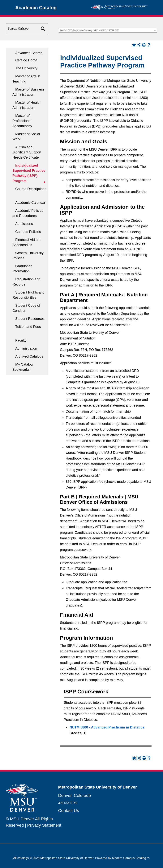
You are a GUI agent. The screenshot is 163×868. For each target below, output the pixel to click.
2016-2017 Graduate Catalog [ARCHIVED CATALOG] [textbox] (89, 30)
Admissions (24, 224)
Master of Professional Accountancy (22, 121)
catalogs (23, 858)
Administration (26, 348)
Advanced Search (29, 53)
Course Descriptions (31, 189)
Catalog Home (26, 60)
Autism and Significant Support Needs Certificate (27, 152)
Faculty (21, 340)
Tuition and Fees (28, 327)
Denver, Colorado (74, 795)
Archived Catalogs (29, 356)
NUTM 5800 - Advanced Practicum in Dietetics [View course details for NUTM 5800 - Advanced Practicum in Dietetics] (107, 727)
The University (26, 68)
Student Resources (30, 319)
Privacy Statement (44, 825)
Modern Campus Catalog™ (131, 858)
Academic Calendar (30, 203)
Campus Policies (28, 232)
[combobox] (108, 30)
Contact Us (69, 811)
